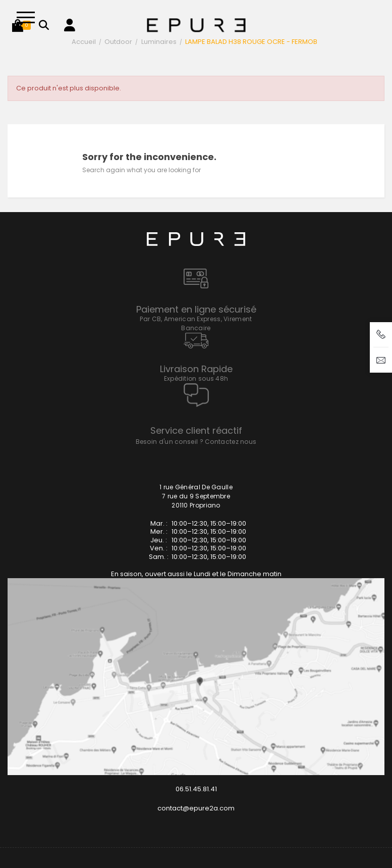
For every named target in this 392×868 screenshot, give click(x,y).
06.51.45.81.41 (196, 789)
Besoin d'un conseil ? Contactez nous (196, 442)
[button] (18, 25)
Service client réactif (196, 430)
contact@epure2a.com (196, 808)
